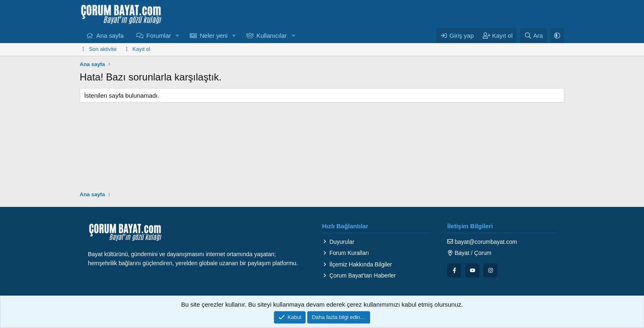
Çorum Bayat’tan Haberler (359, 275)
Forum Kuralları (345, 253)
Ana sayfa (110, 36)
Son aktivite (103, 49)
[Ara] (534, 36)
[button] (177, 36)
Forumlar (159, 36)
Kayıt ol (141, 49)
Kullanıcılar (271, 36)
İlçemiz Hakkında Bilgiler (357, 264)
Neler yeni (214, 36)
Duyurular (338, 242)
